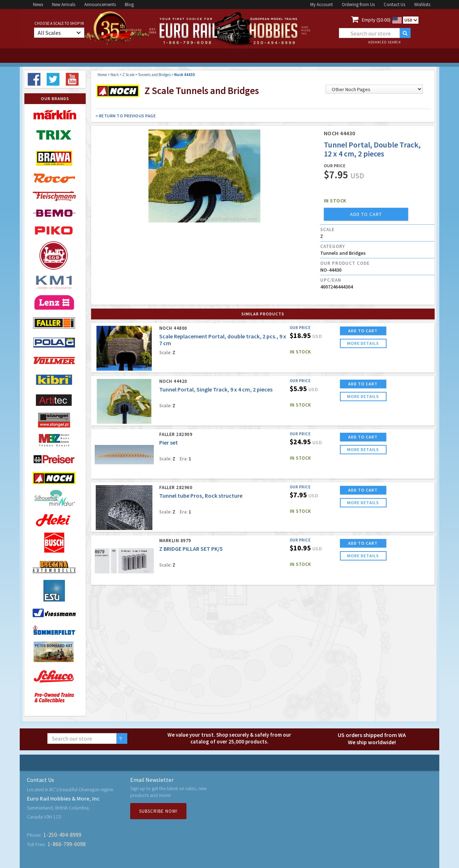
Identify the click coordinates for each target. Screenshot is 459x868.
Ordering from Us (358, 4)
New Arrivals (64, 4)
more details (363, 343)
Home (102, 75)
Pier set (169, 442)
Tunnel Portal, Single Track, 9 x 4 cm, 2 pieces (216, 389)
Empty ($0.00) (376, 20)
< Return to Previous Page (126, 116)
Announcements (100, 4)
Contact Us (394, 4)
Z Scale (128, 75)
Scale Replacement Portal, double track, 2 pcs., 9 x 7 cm (223, 340)
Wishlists (422, 4)
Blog (129, 4)
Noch (115, 75)
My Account (321, 4)
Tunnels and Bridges (154, 75)
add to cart (366, 214)
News (38, 4)
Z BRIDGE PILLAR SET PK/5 (191, 549)
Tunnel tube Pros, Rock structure (201, 496)
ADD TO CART (363, 331)
